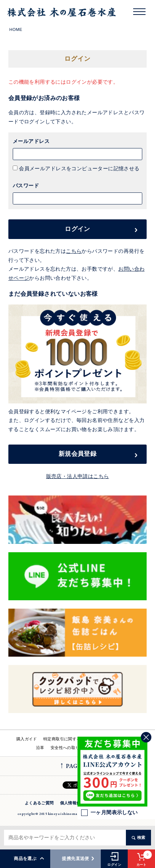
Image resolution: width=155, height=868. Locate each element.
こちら (74, 251)
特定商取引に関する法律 (66, 739)
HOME (16, 29)
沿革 (40, 748)
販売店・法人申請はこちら (78, 476)
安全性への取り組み (69, 748)
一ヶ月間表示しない (110, 813)
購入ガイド (27, 739)
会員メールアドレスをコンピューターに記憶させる (79, 169)
